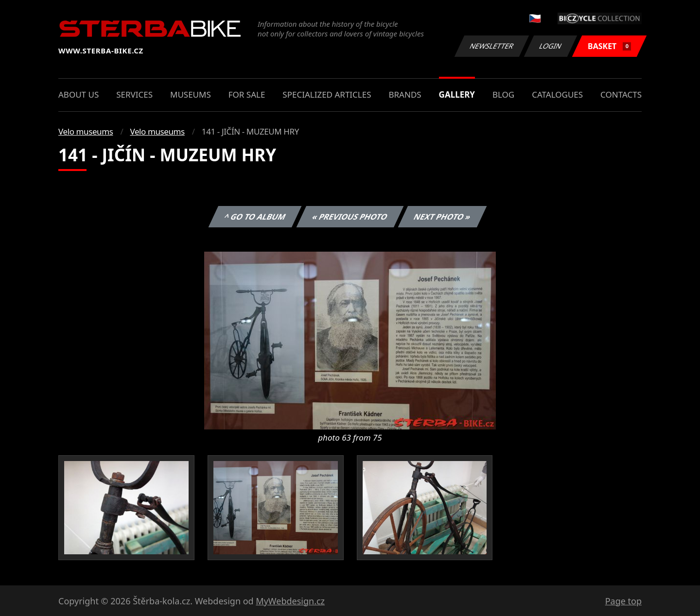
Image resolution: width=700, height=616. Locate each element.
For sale (247, 94)
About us (79, 94)
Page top (623, 601)
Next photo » (442, 217)
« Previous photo (350, 217)
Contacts (621, 94)
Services (134, 94)
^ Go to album (255, 217)
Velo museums (86, 131)
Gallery (457, 94)
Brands (405, 94)
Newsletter (491, 46)
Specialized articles (327, 94)
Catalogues (557, 94)
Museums (191, 94)
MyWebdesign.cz (290, 601)
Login (551, 46)
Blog (503, 94)
